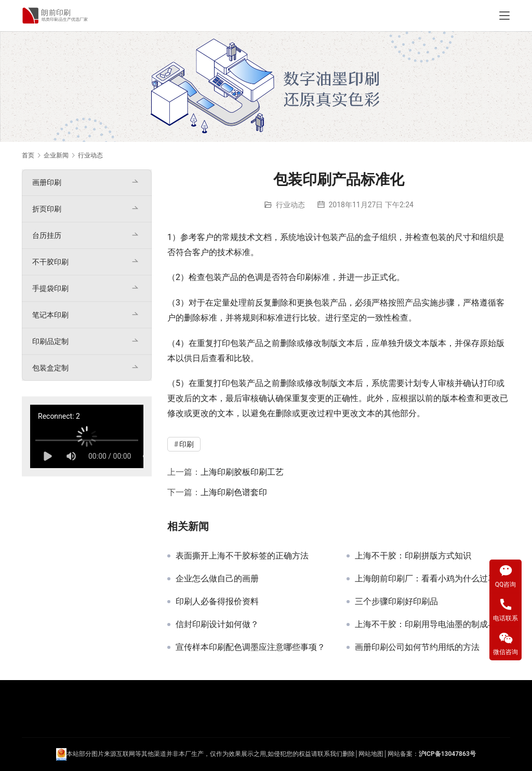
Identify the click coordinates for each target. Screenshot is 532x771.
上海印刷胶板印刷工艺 (242, 472)
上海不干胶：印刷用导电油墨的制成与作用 (433, 624)
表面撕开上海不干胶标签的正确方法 (242, 556)
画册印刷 (47, 182)
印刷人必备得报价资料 (217, 602)
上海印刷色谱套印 (234, 492)
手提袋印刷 (50, 288)
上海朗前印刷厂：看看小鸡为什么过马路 (430, 579)
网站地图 (371, 754)
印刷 (305, 277)
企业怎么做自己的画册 (217, 579)
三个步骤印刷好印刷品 (396, 602)
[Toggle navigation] (504, 16)
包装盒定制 (50, 368)
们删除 (345, 754)
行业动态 (290, 205)
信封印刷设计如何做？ (217, 624)
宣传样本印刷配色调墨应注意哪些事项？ (250, 647)
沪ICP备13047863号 (447, 754)
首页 (28, 155)
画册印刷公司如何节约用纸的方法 (417, 647)
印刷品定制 (50, 341)
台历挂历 (47, 235)
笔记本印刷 (50, 315)
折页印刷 (47, 209)
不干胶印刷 (50, 262)
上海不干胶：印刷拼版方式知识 (413, 556)
